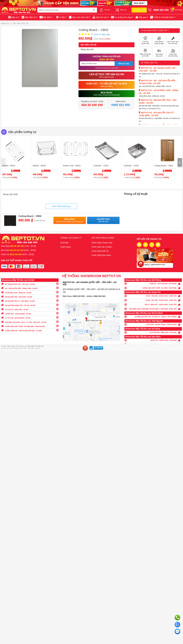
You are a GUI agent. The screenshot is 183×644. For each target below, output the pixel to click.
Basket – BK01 (9, 166)
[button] (162, 17)
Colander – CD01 (101, 166)
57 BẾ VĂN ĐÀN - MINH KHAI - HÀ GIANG (153, 332)
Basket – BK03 (39, 166)
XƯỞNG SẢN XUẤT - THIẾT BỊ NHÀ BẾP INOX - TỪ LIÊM (30, 330)
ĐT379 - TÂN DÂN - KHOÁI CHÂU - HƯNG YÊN (153, 296)
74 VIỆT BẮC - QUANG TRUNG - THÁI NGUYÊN (153, 324)
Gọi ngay (177, 618)
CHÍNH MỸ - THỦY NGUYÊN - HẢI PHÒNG (153, 284)
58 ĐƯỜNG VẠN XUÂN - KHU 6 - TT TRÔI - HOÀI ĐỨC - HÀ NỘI (30, 322)
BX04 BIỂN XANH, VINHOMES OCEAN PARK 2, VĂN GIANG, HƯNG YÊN (153, 309)
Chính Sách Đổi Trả (100, 251)
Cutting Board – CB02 (30, 216)
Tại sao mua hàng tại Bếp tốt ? (155, 31)
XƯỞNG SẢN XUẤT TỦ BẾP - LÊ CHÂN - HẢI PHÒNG (153, 288)
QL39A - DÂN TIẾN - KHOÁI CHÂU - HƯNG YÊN (153, 300)
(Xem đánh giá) (102, 34)
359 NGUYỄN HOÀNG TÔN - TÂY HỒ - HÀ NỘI (30, 305)
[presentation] (3, 162)
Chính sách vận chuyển (102, 247)
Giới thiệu (65, 243)
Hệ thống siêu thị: (149, 63)
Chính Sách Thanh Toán (102, 243)
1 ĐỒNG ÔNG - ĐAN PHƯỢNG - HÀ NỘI (30, 313)
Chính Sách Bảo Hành (101, 255)
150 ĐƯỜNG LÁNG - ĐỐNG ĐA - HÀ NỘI (30, 292)
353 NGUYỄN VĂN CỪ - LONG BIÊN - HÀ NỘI (30, 300)
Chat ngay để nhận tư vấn (177, 631)
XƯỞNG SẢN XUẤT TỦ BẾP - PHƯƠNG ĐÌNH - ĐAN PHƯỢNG (30, 326)
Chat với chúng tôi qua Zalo (177, 624)
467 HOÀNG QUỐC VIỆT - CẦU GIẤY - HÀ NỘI (30, 284)
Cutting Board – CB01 (164, 166)
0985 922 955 (79, 296)
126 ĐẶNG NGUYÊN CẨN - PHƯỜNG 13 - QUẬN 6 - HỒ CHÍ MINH (153, 317)
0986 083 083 (100, 296)
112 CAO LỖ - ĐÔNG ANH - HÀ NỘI (30, 309)
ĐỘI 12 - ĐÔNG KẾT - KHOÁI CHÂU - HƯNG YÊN (153, 305)
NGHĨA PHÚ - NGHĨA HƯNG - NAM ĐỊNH (153, 340)
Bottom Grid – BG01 (72, 166)
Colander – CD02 (131, 166)
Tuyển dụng (65, 247)
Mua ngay (70, 220)
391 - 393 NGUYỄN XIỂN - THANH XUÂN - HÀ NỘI (30, 288)
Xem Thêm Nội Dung (61, 206)
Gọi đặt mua (103, 220)
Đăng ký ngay (124, 64)
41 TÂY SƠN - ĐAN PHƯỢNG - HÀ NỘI (30, 317)
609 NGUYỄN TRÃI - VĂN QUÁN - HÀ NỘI (30, 296)
